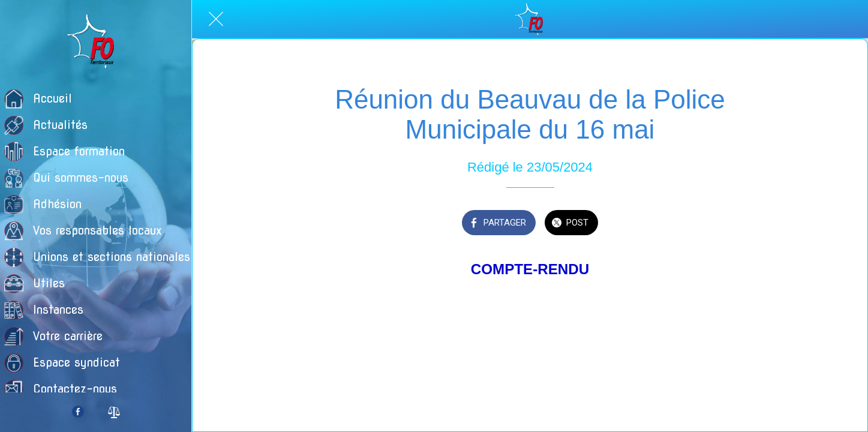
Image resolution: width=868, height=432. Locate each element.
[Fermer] (216, 19)
